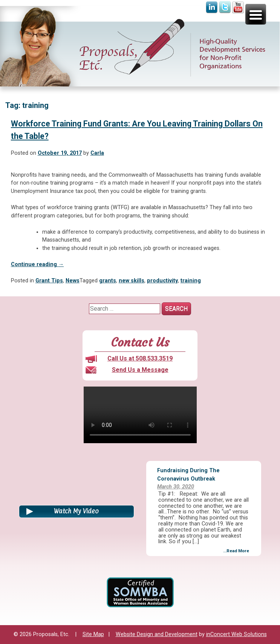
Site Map (93, 634)
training (191, 281)
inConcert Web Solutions (236, 634)
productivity (162, 281)
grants (108, 281)
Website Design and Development (157, 634)
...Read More (236, 551)
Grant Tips (49, 281)
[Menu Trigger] (256, 14)
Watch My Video (76, 511)
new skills (132, 281)
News (73, 281)
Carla (97, 153)
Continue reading (37, 264)
